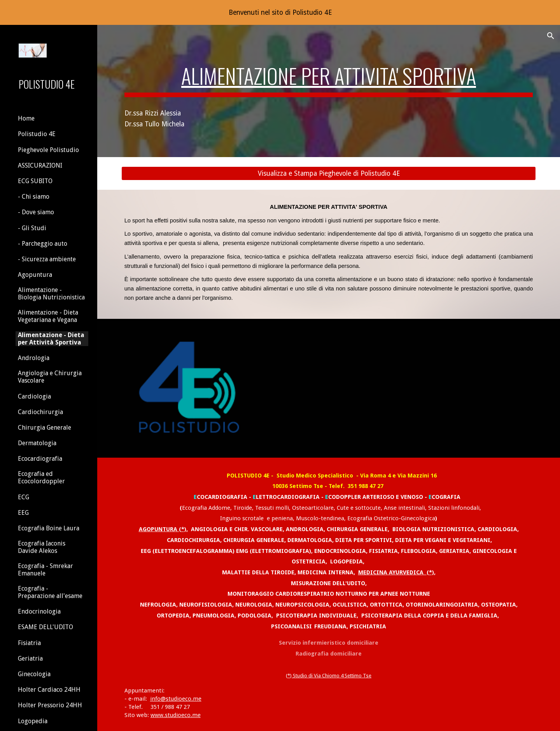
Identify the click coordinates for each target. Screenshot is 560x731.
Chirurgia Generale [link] (45, 428)
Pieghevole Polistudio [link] (48, 150)
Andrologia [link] (34, 358)
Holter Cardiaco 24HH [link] (49, 690)
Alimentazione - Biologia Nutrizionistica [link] (51, 294)
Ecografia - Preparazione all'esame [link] (50, 592)
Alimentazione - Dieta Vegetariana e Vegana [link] (48, 316)
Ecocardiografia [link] (40, 459)
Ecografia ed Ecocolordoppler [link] (41, 477)
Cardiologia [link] (34, 396)
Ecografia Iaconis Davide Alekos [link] (42, 547)
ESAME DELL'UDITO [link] (45, 627)
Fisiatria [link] (29, 643)
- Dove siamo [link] (36, 212)
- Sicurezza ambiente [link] (47, 259)
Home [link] (26, 118)
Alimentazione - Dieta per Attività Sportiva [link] (51, 339)
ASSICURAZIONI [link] (40, 165)
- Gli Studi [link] (32, 228)
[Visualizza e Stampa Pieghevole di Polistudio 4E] (329, 174)
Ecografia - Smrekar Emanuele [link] (45, 570)
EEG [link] (23, 513)
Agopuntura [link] (35, 275)
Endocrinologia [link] (39, 611)
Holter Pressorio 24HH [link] (50, 705)
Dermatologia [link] (37, 443)
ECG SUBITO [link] (35, 181)
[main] (329, 75)
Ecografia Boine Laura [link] (49, 528)
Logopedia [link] (33, 721)
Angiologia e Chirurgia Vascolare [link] (50, 377)
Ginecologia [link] (34, 674)
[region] (280, 12)
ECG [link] (24, 497)
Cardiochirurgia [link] (40, 412)
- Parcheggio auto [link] (43, 244)
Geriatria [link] (30, 658)
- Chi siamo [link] (34, 197)
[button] (551, 36)
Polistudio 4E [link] (37, 134)
